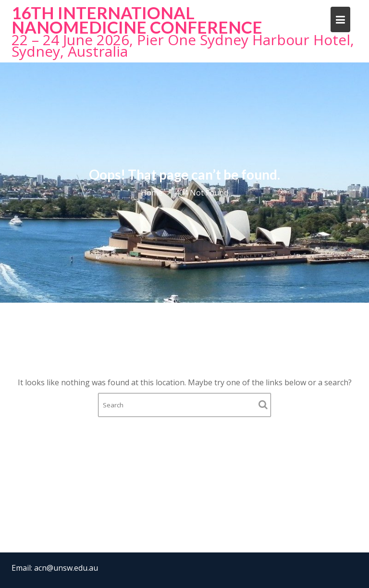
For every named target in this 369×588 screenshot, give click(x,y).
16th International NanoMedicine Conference (137, 20)
